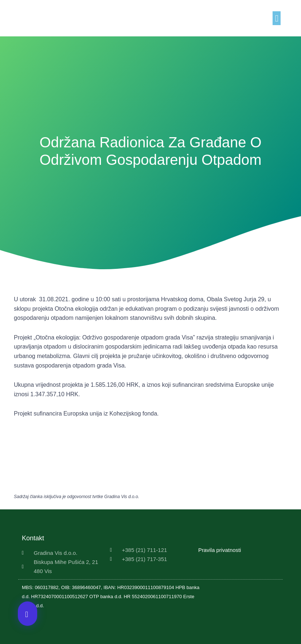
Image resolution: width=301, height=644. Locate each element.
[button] (277, 18)
